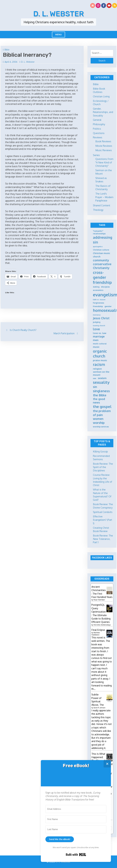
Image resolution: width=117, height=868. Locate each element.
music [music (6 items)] (96, 347)
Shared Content (102, 205)
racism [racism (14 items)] (99, 364)
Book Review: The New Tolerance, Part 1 (103, 539)
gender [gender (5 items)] (108, 306)
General (97, 120)
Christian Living (101, 96)
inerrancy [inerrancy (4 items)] (97, 315)
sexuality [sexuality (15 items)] (101, 382)
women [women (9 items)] (98, 419)
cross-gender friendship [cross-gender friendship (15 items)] (102, 277)
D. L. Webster (58, 14)
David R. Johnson (99, 708)
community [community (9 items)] (101, 260)
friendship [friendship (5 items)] (98, 306)
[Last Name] (76, 829)
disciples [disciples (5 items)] (105, 287)
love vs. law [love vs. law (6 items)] (100, 333)
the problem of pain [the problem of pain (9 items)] (102, 413)
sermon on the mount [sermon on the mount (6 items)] (101, 373)
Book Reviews (103, 141)
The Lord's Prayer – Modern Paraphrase (104, 197)
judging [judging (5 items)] (97, 322)
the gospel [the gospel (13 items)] (102, 407)
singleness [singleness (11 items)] (101, 391)
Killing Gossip (100, 452)
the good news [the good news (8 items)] (99, 401)
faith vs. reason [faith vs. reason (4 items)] (99, 300)
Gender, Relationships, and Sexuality (103, 112)
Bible (7, 50)
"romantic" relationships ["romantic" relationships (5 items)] (99, 232)
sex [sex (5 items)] (95, 378)
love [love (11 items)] (96, 329)
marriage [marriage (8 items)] (99, 336)
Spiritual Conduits (103, 512)
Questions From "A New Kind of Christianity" (104, 162)
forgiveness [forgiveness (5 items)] (98, 303)
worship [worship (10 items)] (99, 423)
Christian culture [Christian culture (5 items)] (101, 250)
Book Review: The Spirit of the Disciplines (103, 467)
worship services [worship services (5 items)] (101, 427)
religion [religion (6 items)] (97, 369)
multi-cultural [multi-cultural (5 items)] (100, 344)
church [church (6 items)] (97, 257)
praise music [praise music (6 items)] (100, 360)
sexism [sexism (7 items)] (102, 378)
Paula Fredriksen (99, 600)
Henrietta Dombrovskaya (102, 625)
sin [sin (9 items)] (95, 387)
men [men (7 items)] (96, 340)
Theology (98, 210)
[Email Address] (76, 809)
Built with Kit (76, 855)
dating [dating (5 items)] (96, 287)
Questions (99, 133)
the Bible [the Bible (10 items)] (100, 395)
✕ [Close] (107, 764)
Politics (97, 129)
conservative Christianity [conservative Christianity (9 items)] (102, 266)
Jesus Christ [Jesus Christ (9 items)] (101, 318)
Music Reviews (104, 150)
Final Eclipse (98, 630)
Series (96, 155)
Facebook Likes (102, 558)
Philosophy (99, 124)
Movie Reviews (104, 146)
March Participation (64, 333)
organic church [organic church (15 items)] (100, 354)
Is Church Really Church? (23, 330)
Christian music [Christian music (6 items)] (102, 253)
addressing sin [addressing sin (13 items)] (103, 240)
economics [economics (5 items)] (98, 290)
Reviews (98, 137)
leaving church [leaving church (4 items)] (99, 326)
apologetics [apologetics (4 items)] (98, 247)
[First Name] (76, 819)
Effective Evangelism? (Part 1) (103, 520)
